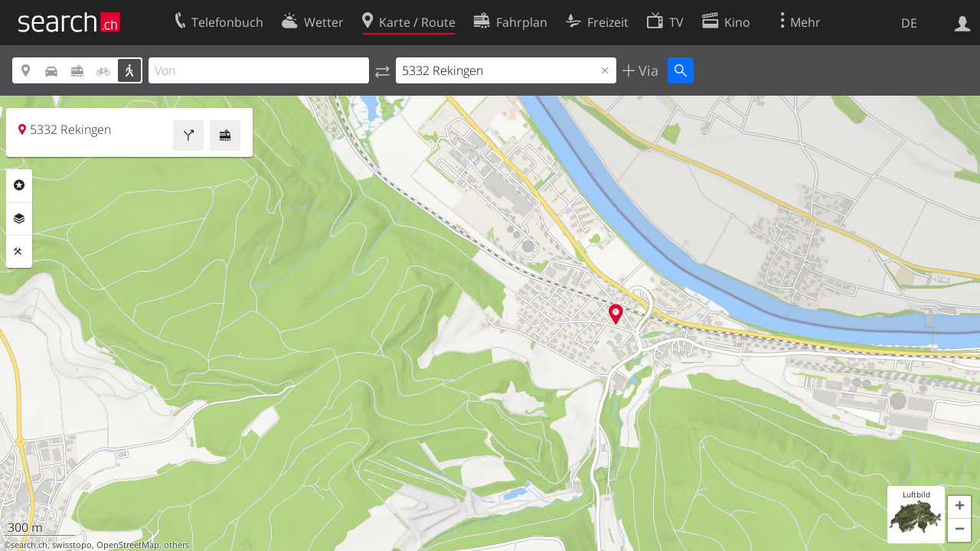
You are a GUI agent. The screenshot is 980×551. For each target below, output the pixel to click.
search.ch (29, 545)
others (176, 545)
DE (909, 23)
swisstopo (72, 545)
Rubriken (19, 185)
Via (647, 70)
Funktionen (19, 252)
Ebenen (19, 219)
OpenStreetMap (128, 545)
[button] (959, 507)
